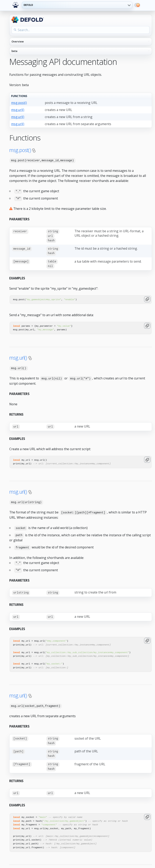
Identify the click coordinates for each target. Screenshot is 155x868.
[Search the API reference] (81, 30)
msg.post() (19, 103)
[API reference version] (81, 51)
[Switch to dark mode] (137, 5)
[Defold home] (16, 5)
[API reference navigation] (81, 42)
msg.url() (18, 110)
